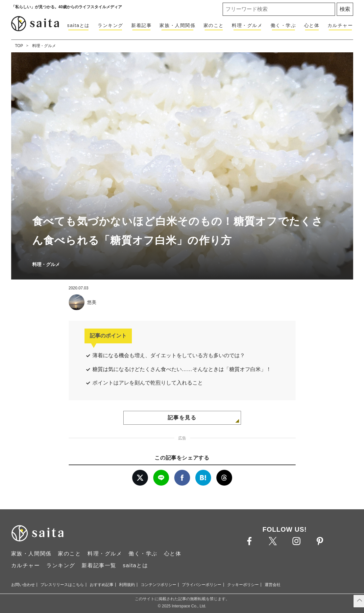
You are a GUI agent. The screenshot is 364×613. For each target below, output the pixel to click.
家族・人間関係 (177, 25)
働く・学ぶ (283, 25)
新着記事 (141, 25)
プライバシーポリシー (202, 585)
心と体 (312, 25)
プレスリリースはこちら (62, 585)
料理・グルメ (247, 25)
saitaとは (78, 25)
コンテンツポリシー (158, 585)
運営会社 (273, 585)
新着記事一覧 (99, 565)
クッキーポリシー (243, 585)
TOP (19, 46)
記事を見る (182, 418)
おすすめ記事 (102, 585)
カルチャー (340, 25)
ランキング (110, 25)
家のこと (214, 25)
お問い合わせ (23, 585)
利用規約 (127, 585)
